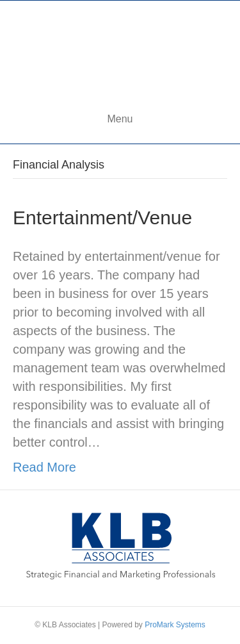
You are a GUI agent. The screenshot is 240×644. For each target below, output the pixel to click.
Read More (44, 467)
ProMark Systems (175, 625)
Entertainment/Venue (102, 218)
